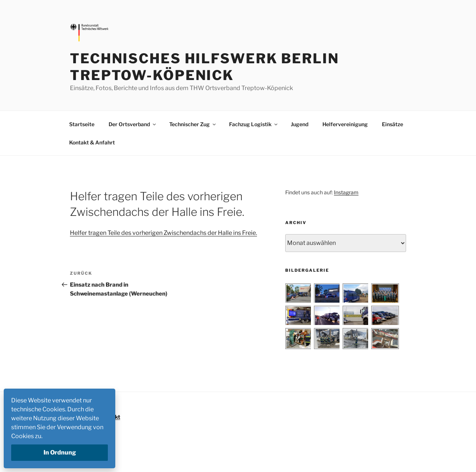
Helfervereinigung (345, 124)
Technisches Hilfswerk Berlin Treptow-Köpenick (205, 67)
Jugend (300, 124)
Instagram (346, 192)
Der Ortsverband (133, 124)
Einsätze (393, 124)
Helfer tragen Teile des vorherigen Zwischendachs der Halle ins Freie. (163, 233)
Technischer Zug (193, 124)
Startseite (82, 124)
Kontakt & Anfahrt (92, 142)
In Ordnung (60, 452)
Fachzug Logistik (254, 124)
